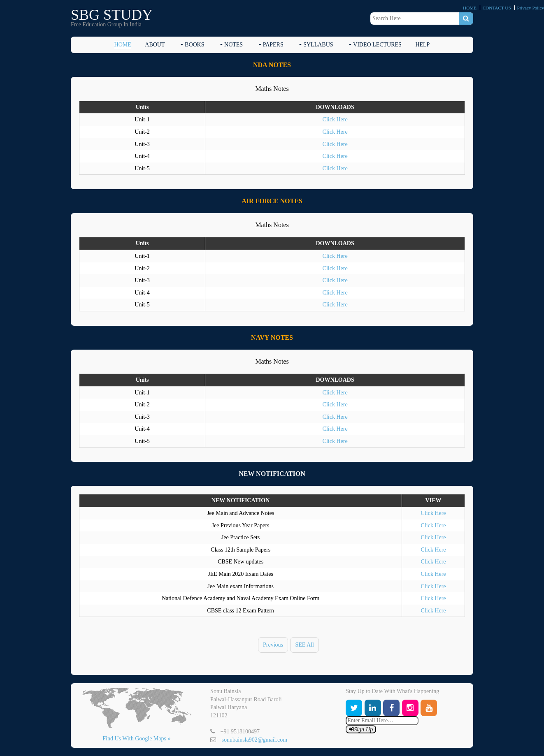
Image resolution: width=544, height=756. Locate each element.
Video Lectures (377, 45)
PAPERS (273, 45)
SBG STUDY (112, 15)
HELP (422, 45)
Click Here (335, 119)
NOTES (234, 45)
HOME (470, 8)
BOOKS (194, 45)
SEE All (305, 645)
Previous (273, 645)
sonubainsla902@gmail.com (255, 740)
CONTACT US (497, 8)
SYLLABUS (318, 45)
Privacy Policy (530, 8)
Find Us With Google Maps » (136, 739)
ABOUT (155, 45)
